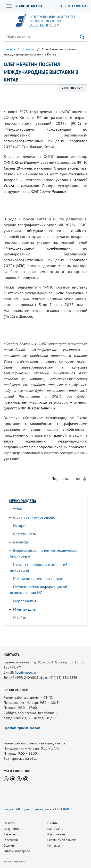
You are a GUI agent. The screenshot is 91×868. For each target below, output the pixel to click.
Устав (17, 509)
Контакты (54, 845)
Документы (11, 829)
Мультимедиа (24, 609)
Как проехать (56, 834)
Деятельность (24, 534)
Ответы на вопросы (17, 851)
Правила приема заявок (22, 728)
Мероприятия (25, 601)
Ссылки (9, 845)
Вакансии (21, 542)
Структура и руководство (34, 517)
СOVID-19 (80, 6)
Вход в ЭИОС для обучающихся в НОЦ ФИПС (38, 809)
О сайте (20, 617)
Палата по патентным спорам (38, 579)
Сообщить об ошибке (62, 840)
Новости (9, 823)
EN (68, 6)
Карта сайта (55, 829)
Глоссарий (11, 840)
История (20, 525)
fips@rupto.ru (25, 672)
